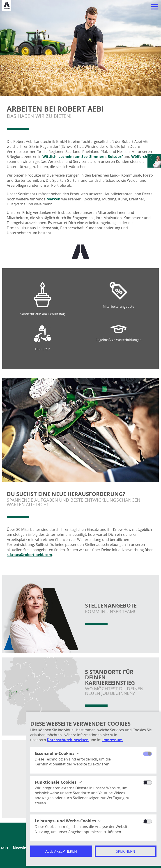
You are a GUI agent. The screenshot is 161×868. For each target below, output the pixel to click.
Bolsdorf (115, 157)
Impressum (113, 740)
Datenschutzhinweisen (68, 740)
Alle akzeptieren (61, 851)
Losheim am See (73, 157)
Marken (53, 199)
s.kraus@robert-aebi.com (29, 555)
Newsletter (23, 848)
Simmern (98, 157)
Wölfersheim (143, 157)
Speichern (125, 851)
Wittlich (49, 157)
